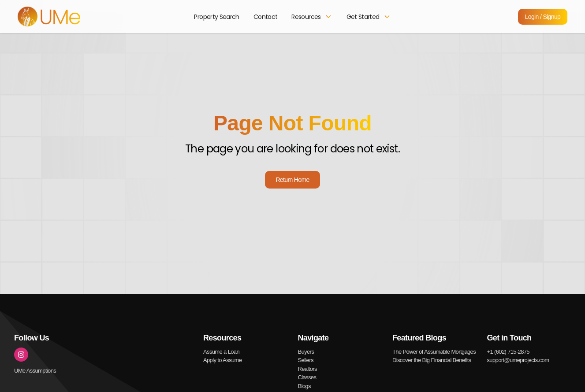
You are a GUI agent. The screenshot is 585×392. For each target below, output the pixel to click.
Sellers (306, 360)
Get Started (369, 17)
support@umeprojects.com (518, 360)
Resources (312, 17)
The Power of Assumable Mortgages (434, 352)
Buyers (306, 352)
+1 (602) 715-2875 (508, 352)
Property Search (216, 17)
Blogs (304, 386)
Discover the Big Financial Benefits (432, 360)
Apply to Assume (222, 360)
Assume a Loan (221, 352)
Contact (266, 17)
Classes (307, 377)
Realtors (307, 369)
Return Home (292, 180)
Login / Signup (543, 17)
